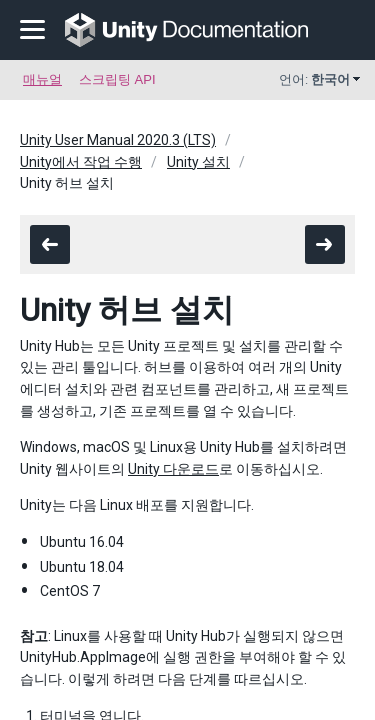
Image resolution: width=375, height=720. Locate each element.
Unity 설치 (198, 162)
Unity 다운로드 (173, 469)
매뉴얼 (42, 79)
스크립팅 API (117, 79)
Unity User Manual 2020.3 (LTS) (118, 140)
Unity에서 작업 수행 (81, 162)
